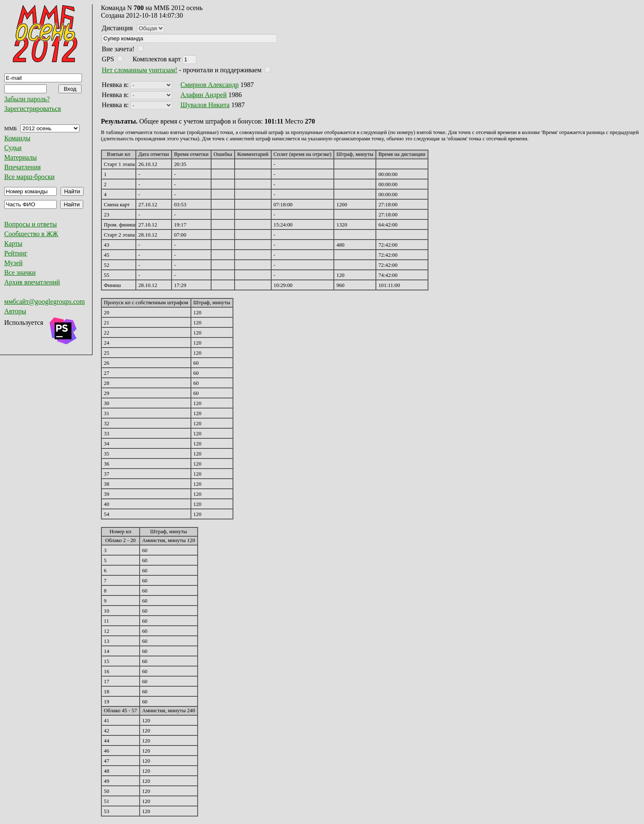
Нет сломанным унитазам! (140, 70)
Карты (13, 244)
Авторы (15, 311)
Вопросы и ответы (30, 224)
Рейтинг (16, 253)
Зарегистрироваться (33, 109)
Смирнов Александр (210, 85)
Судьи (13, 148)
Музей (13, 263)
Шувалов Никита (205, 105)
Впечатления (22, 167)
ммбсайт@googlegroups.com (45, 301)
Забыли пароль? (27, 99)
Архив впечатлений (32, 282)
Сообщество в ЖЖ (31, 234)
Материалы (21, 157)
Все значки (20, 272)
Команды (17, 138)
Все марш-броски (29, 177)
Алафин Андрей (203, 95)
